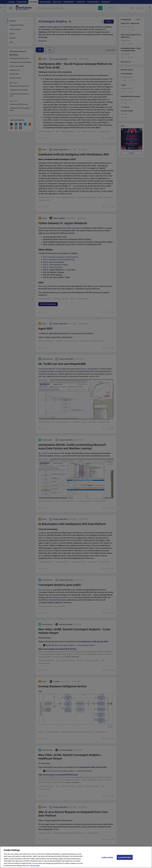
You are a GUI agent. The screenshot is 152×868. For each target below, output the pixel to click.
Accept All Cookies (125, 859)
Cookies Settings (107, 859)
